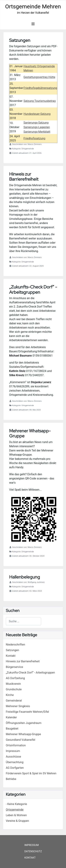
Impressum (32, 845)
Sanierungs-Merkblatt (37, 132)
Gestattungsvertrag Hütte (39, 77)
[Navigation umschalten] (33, 24)
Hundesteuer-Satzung (37, 114)
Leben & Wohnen (16, 815)
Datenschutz (33, 851)
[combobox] (23, 621)
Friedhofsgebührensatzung (40, 88)
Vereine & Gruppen (17, 821)
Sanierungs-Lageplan (37, 127)
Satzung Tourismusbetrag (40, 101)
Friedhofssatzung (34, 138)
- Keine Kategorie (16, 804)
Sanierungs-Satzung (36, 123)
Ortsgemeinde (15, 810)
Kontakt (30, 858)
